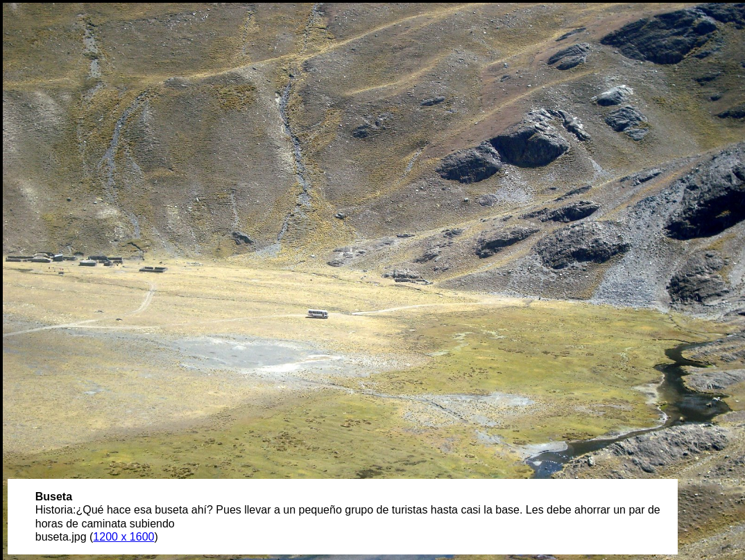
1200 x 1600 (123, 537)
